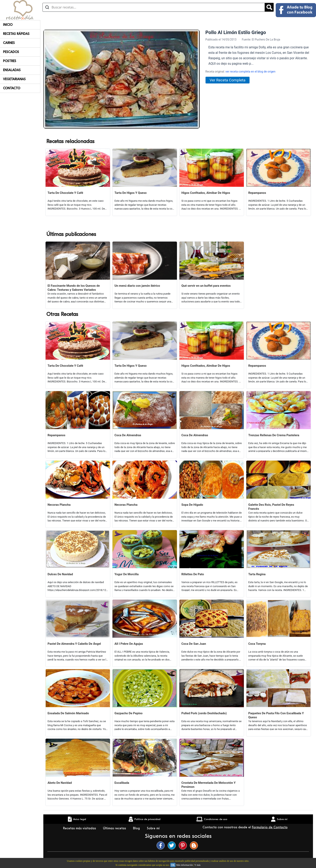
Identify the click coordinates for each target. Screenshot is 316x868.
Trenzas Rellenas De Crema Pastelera (274, 435)
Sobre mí (154, 828)
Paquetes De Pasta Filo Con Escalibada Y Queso (276, 715)
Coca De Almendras (128, 435)
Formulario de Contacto (270, 827)
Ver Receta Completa (228, 80)
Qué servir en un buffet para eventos (206, 286)
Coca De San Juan (194, 644)
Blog (137, 828)
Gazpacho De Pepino (128, 713)
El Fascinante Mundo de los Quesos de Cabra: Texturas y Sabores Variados (74, 288)
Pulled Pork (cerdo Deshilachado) (204, 713)
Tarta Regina (257, 574)
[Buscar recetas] (154, 7)
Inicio (8, 25)
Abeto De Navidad (60, 783)
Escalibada (122, 783)
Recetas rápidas (16, 34)
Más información (184, 865)
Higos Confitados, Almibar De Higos (206, 193)
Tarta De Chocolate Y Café (65, 193)
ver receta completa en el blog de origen (251, 72)
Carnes (9, 43)
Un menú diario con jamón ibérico (137, 286)
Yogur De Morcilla (127, 574)
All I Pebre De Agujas (129, 644)
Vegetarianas (14, 79)
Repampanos (257, 193)
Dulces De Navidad (60, 574)
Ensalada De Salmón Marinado (68, 713)
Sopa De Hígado (192, 505)
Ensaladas (12, 70)
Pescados (11, 52)
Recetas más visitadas (80, 828)
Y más (197, 865)
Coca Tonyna (257, 644)
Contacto (12, 88)
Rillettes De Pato (193, 574)
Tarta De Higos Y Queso (131, 193)
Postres (10, 61)
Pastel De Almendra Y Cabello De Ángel (74, 644)
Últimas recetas (115, 828)
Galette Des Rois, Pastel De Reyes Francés (271, 507)
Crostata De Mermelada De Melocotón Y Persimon (208, 785)
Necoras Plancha (59, 505)
